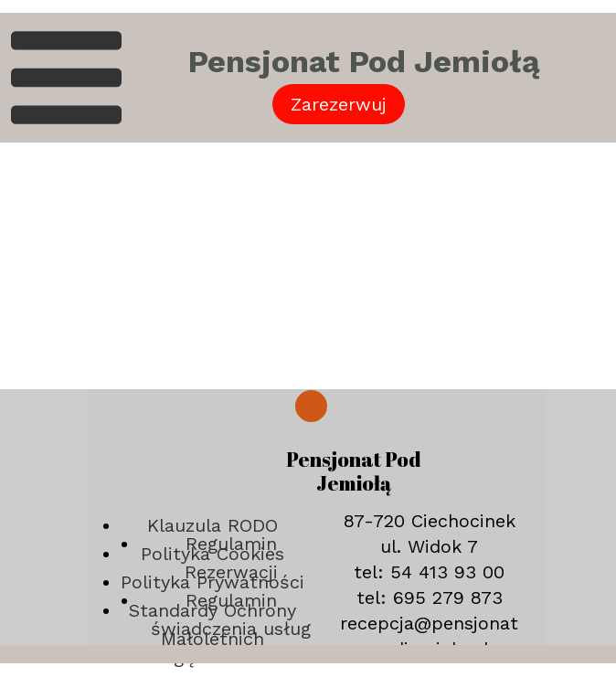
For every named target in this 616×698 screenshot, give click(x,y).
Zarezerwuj (339, 104)
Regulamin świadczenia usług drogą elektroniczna (231, 629)
